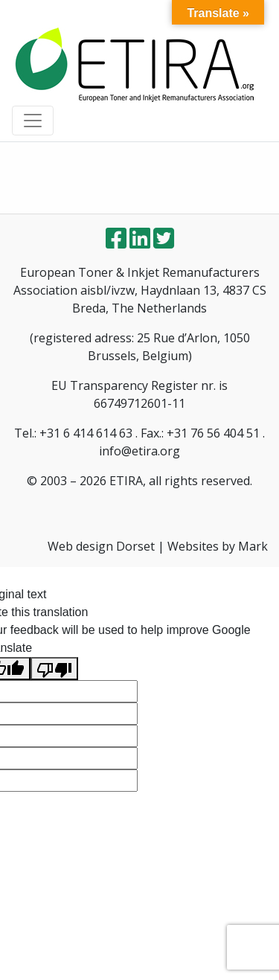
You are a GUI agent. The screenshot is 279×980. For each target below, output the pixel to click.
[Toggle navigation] (33, 121)
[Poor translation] (54, 669)
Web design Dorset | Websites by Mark (158, 546)
